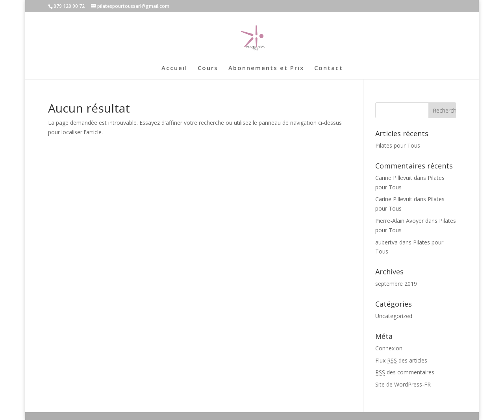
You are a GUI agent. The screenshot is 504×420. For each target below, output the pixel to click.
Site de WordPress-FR (403, 384)
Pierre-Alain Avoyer (399, 221)
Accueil (174, 68)
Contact (329, 68)
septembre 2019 (396, 284)
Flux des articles (401, 360)
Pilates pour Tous (398, 145)
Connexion (389, 348)
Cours (208, 68)
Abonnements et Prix (266, 68)
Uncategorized (394, 316)
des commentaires (405, 372)
